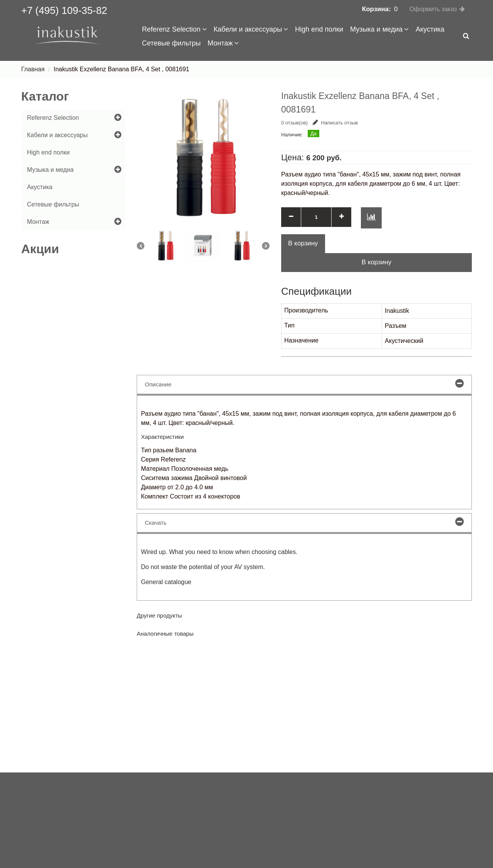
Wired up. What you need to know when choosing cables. (219, 552)
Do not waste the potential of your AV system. (203, 567)
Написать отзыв (335, 123)
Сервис (32, 858)
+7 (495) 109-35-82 (64, 10)
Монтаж (223, 43)
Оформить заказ (433, 9)
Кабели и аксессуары (251, 29)
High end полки (319, 29)
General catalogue (166, 582)
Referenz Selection (174, 29)
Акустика (430, 29)
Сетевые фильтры (172, 43)
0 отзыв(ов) (294, 123)
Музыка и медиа (379, 29)
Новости (33, 819)
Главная (33, 69)
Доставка (34, 832)
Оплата (32, 845)
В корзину (377, 262)
